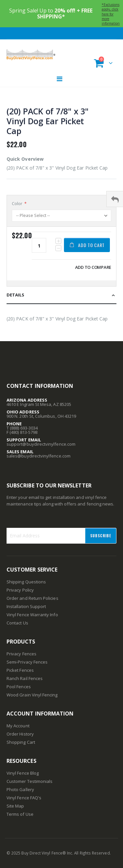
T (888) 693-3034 (22, 428)
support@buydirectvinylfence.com (41, 444)
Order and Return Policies (32, 598)
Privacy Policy (20, 590)
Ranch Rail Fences (25, 678)
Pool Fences (19, 687)
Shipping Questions (26, 582)
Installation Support (26, 606)
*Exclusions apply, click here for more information (111, 14)
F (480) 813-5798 (22, 432)
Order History (20, 734)
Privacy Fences (21, 654)
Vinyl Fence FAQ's (24, 798)
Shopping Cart (21, 742)
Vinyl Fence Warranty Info (32, 615)
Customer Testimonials (30, 781)
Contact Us (17, 623)
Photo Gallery (20, 789)
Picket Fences (20, 670)
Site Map (15, 806)
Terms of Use (20, 814)
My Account (18, 726)
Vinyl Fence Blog (23, 773)
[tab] (61, 295)
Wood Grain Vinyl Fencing (32, 695)
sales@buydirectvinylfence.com (39, 456)
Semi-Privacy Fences (27, 662)
